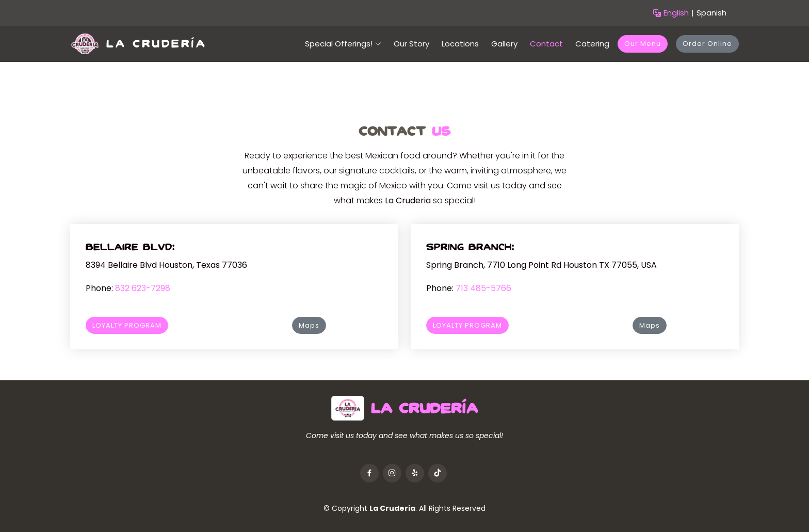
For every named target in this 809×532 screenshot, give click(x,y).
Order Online (707, 44)
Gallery (504, 44)
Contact (546, 44)
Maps (309, 325)
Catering (592, 44)
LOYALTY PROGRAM (127, 325)
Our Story (411, 44)
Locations (460, 44)
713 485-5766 (483, 288)
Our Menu (643, 44)
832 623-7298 (143, 288)
